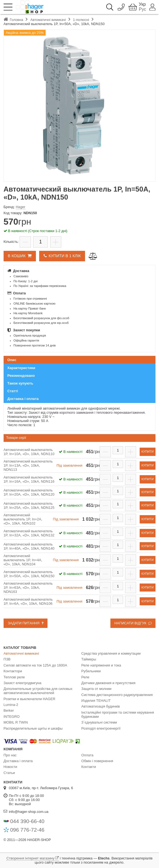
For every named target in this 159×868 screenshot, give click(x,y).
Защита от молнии (96, 689)
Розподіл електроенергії (101, 728)
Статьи (9, 773)
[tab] (80, 360)
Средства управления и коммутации (111, 653)
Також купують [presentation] (20, 383)
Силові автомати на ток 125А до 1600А (35, 665)
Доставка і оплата (18, 761)
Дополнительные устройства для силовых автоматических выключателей (38, 691)
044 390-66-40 (27, 821)
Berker (9, 710)
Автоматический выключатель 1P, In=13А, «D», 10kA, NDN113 (28, 465)
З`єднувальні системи (99, 722)
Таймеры (89, 659)
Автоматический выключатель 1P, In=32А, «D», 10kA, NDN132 (29, 533)
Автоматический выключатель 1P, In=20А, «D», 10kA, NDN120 (29, 492)
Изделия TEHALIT (96, 701)
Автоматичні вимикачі (21, 653)
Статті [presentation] (13, 391)
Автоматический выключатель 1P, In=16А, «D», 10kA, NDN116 (29, 479)
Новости (10, 767)
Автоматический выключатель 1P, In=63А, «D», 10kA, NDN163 (28, 588)
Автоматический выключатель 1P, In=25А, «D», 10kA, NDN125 (29, 506)
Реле (85, 677)
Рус (142, 10)
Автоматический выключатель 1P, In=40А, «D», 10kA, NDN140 (29, 546)
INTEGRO (12, 717)
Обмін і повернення (97, 761)
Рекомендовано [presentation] (21, 376)
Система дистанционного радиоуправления (117, 695)
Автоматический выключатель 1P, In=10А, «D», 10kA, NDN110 (29, 452)
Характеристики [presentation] (21, 368)
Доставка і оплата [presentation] (23, 399)
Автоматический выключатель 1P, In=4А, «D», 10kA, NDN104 (23, 560)
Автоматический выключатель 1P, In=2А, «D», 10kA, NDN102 (23, 519)
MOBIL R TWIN (16, 722)
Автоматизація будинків (101, 706)
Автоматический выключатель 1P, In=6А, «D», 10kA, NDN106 (28, 601)
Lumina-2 (11, 705)
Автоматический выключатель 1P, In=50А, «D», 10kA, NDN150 (29, 574)
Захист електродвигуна (22, 683)
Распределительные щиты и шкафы (33, 728)
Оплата (88, 755)
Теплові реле (14, 677)
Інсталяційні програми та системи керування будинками (118, 714)
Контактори (13, 671)
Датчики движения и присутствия (108, 683)
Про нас (10, 755)
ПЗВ (7, 659)
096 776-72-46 (27, 830)
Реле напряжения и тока (101, 665)
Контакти (89, 767)
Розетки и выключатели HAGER (30, 699)
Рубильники (91, 671)
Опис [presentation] (12, 360)
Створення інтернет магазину (30, 858)
